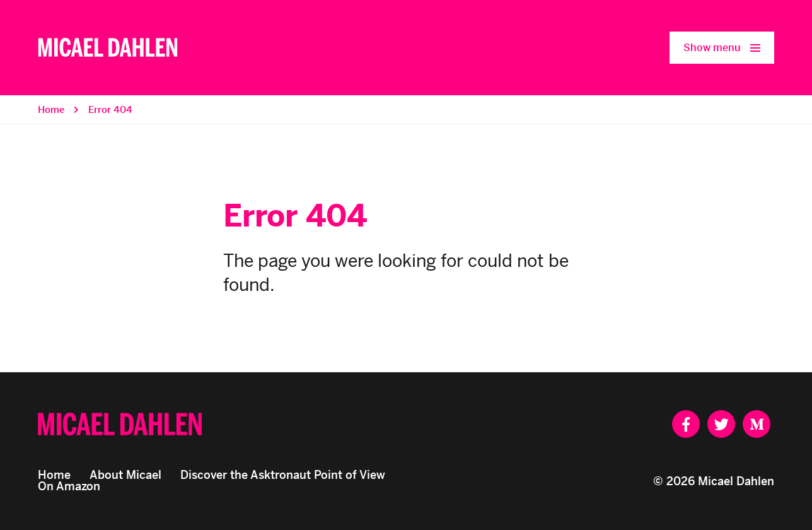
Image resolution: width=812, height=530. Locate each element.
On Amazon (69, 486)
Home (51, 109)
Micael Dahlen (736, 481)
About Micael (125, 475)
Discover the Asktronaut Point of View (283, 475)
